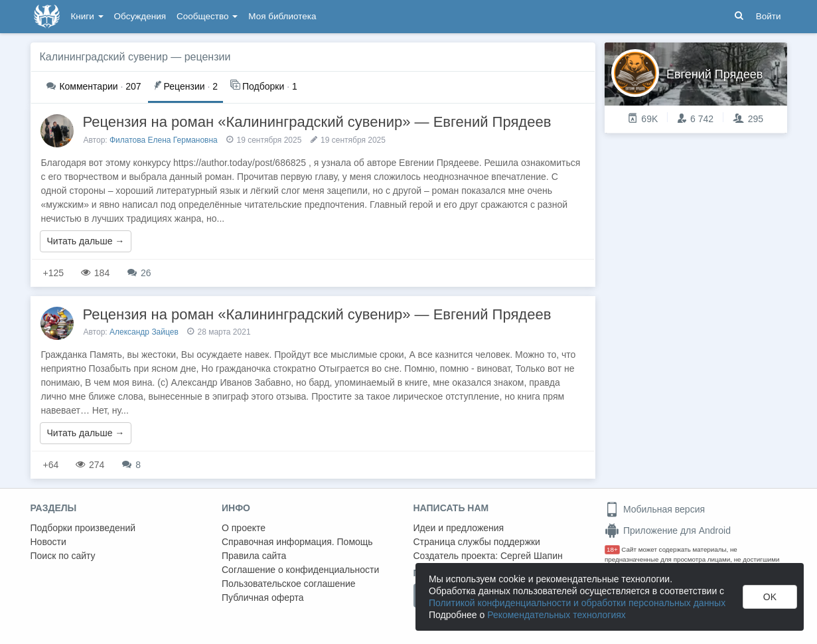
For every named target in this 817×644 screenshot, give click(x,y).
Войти (769, 16)
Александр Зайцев (144, 332)
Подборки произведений (83, 528)
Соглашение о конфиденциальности (300, 570)
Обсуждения (140, 16)
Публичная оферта (263, 598)
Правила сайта (254, 556)
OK (770, 597)
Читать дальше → (86, 241)
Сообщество (207, 16)
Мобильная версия (655, 509)
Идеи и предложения (459, 528)
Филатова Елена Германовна (164, 140)
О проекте (244, 528)
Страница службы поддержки (477, 542)
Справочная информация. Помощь (297, 542)
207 (94, 86)
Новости (48, 542)
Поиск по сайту (63, 556)
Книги (87, 16)
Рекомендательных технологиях (557, 615)
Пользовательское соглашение (289, 584)
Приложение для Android (668, 530)
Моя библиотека (282, 16)
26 (139, 273)
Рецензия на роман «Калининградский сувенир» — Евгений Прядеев (317, 122)
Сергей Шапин (532, 556)
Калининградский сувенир (104, 57)
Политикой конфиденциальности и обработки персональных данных (577, 603)
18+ (612, 549)
